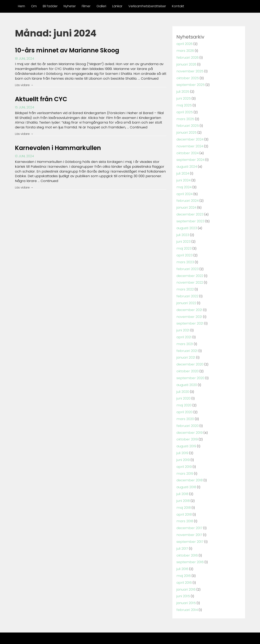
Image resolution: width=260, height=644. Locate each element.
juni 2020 (183, 388)
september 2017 (189, 527)
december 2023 (189, 209)
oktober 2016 (186, 540)
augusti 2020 (187, 375)
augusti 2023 (187, 222)
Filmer (86, 6)
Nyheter (70, 6)
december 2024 (189, 136)
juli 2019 (182, 441)
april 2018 (183, 501)
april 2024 (184, 189)
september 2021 (189, 315)
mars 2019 (184, 461)
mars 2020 (185, 408)
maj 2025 (184, 103)
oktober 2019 (186, 428)
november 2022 (189, 275)
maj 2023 (183, 242)
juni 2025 (183, 97)
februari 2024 (187, 196)
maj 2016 (183, 560)
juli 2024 (183, 169)
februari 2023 (187, 262)
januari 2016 (186, 573)
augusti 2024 (187, 163)
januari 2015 (186, 587)
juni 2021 (183, 322)
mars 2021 (184, 335)
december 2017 (188, 514)
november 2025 (189, 70)
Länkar (117, 6)
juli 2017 (182, 534)
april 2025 (184, 110)
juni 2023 (183, 236)
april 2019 (183, 454)
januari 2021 (185, 348)
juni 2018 (183, 487)
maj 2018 (183, 494)
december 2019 (188, 421)
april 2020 (184, 401)
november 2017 (188, 520)
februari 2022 (187, 289)
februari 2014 (186, 593)
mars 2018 (184, 507)
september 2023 (189, 216)
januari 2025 (186, 130)
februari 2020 (187, 415)
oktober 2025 (187, 77)
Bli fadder (50, 6)
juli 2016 (182, 553)
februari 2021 (186, 342)
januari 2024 (186, 203)
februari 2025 (187, 123)
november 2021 (188, 308)
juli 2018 (182, 481)
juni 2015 (183, 580)
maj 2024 (184, 183)
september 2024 (189, 156)
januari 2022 (186, 295)
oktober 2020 (187, 362)
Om (34, 6)
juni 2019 (183, 448)
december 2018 (188, 467)
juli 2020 (183, 381)
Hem (21, 6)
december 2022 (189, 269)
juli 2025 (183, 90)
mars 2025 (185, 117)
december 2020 (189, 355)
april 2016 (183, 567)
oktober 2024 (187, 150)
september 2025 (189, 83)
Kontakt (178, 6)
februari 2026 (187, 57)
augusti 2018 (186, 474)
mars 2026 (185, 50)
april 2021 (183, 328)
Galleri (101, 6)
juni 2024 (183, 176)
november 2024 (189, 143)
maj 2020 (184, 395)
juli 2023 (182, 229)
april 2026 (184, 44)
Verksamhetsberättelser (147, 6)
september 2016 (189, 547)
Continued (130, 78)
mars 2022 (185, 282)
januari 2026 (186, 64)
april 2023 (184, 249)
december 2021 (188, 302)
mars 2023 (185, 255)
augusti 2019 (186, 434)
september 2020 (189, 368)
